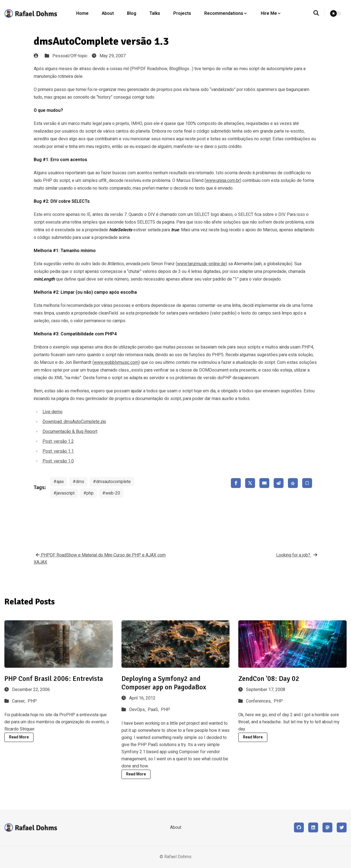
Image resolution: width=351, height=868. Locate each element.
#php (88, 493)
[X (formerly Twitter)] (342, 827)
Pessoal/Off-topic (70, 56)
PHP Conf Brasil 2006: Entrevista (54, 679)
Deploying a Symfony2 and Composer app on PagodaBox (164, 683)
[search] (319, 13)
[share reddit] (279, 483)
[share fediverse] (293, 483)
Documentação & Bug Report (70, 432)
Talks (155, 13)
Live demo (53, 412)
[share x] (250, 483)
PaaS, (154, 710)
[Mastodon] (327, 827)
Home (82, 13)
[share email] (264, 483)
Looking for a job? (297, 555)
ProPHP (67, 715)
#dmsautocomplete (112, 482)
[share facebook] (236, 483)
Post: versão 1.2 (58, 441)
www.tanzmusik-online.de (201, 264)
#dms (78, 482)
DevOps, (138, 710)
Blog (132, 13)
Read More (19, 737)
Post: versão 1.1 (58, 451)
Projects (182, 13)
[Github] (299, 827)
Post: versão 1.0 (58, 461)
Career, (19, 701)
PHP (32, 701)
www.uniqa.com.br (223, 181)
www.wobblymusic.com (116, 362)
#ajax (59, 482)
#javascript (64, 493)
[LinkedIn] (313, 827)
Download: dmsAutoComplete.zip (74, 422)
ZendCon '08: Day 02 (269, 679)
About (108, 13)
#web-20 (111, 493)
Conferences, (259, 701)
